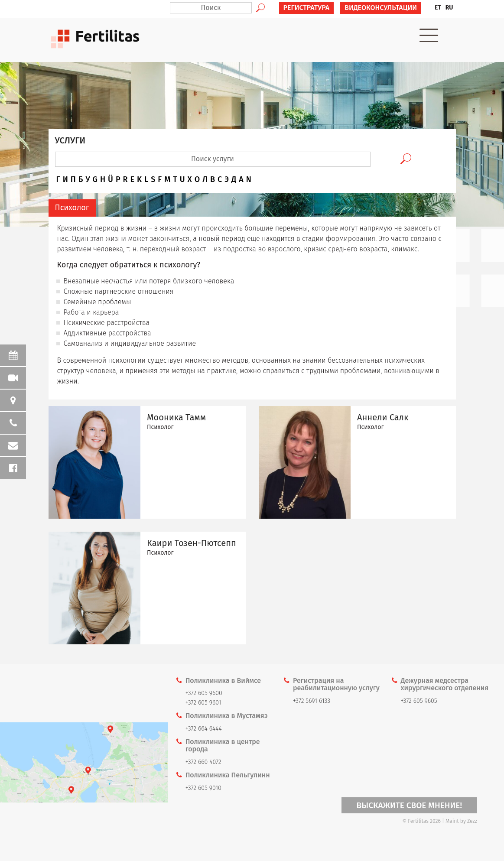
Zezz (472, 821)
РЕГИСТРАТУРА (307, 8)
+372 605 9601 (203, 703)
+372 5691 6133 (312, 701)
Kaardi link (84, 762)
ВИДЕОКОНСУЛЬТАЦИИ (381, 8)
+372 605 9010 (203, 788)
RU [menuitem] (449, 8)
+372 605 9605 (419, 701)
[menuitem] (438, 8)
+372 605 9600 (204, 693)
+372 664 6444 (204, 729)
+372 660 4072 (203, 762)
